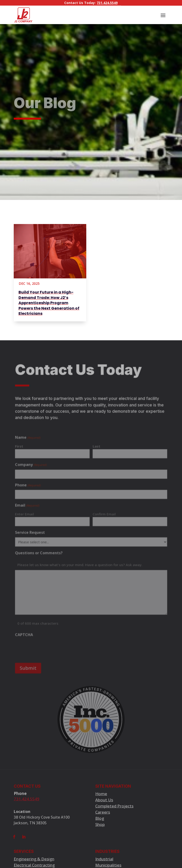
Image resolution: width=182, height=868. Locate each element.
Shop (100, 827)
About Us (104, 803)
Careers (103, 815)
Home (101, 797)
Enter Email (26, 515)
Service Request (32, 533)
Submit (30, 665)
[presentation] (52, 646)
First (21, 449)
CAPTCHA (26, 633)
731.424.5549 (107, 2)
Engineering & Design (34, 862)
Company (33, 467)
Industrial (104, 862)
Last (96, 449)
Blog (100, 821)
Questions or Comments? (40, 553)
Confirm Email (104, 515)
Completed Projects (114, 809)
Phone (30, 487)
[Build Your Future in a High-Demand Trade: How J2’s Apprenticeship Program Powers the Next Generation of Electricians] (50, 251)
